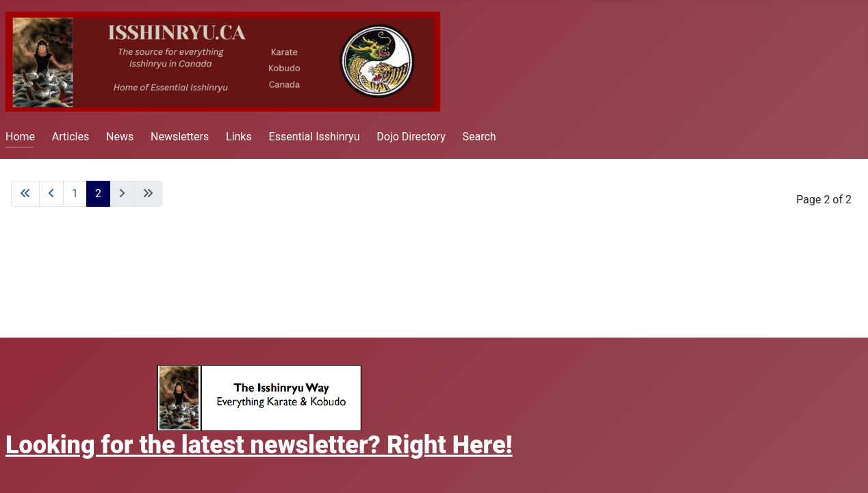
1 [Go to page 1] (75, 193)
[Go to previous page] (51, 194)
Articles (71, 137)
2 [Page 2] (98, 193)
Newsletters (180, 137)
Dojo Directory (411, 137)
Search (480, 137)
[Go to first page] (25, 194)
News (120, 137)
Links (239, 137)
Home (20, 137)
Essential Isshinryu (315, 137)
